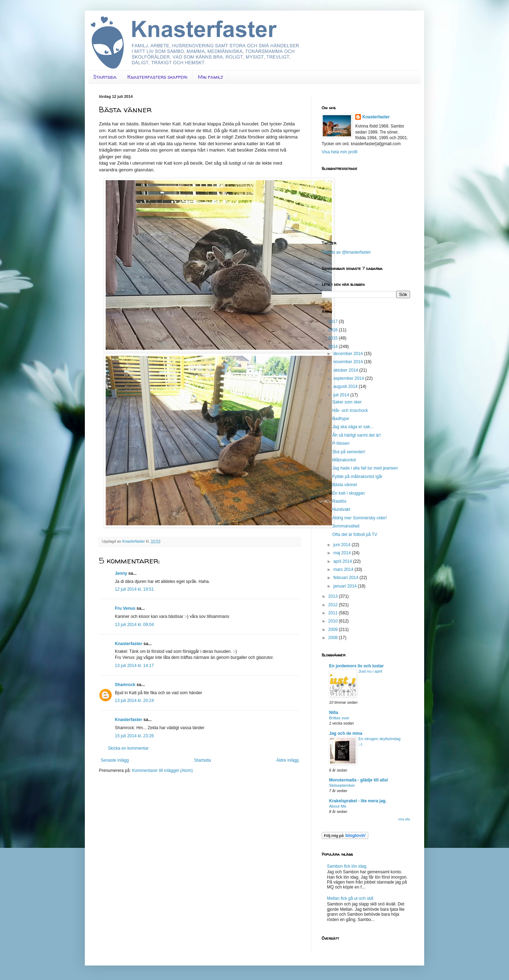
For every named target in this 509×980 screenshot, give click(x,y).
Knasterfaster (128, 644)
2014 (334, 347)
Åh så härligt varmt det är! (356, 435)
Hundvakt (341, 509)
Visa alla (404, 819)
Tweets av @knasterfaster (346, 252)
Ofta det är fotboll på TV (355, 535)
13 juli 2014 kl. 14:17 (134, 666)
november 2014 (349, 362)
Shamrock (125, 685)
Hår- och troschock (350, 411)
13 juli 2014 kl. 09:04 (134, 625)
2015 (334, 338)
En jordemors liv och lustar (356, 666)
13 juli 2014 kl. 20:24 (134, 701)
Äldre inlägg (288, 760)
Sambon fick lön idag (347, 866)
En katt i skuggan (349, 493)
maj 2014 (343, 553)
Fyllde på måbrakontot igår (357, 477)
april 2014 (343, 561)
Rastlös (339, 501)
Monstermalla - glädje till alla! (359, 780)
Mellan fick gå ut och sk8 (350, 898)
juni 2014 (343, 545)
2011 (334, 613)
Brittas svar (339, 718)
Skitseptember (342, 785)
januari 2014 (346, 586)
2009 (334, 630)
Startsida (105, 77)
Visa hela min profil (340, 152)
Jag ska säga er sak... (353, 427)
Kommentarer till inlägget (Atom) (162, 771)
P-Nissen (341, 443)
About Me (338, 806)
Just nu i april (370, 671)
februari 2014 (346, 578)
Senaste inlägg (115, 760)
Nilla (334, 713)
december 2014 (349, 354)
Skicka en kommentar (128, 748)
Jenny (121, 573)
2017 (334, 321)
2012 (334, 605)
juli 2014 (342, 395)
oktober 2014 (346, 370)
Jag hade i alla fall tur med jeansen (365, 468)
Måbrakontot (344, 460)
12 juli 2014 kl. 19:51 (134, 589)
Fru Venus (125, 608)
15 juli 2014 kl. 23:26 (134, 736)
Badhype (341, 419)
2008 (334, 638)
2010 (334, 621)
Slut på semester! (349, 452)
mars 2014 (344, 569)
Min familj (210, 77)
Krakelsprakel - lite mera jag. (358, 801)
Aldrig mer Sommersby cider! (360, 518)
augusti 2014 (346, 386)
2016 (334, 330)
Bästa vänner (345, 485)
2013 (334, 596)
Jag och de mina (346, 733)
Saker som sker (347, 402)
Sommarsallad (346, 526)
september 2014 (349, 378)
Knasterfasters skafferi (157, 77)
